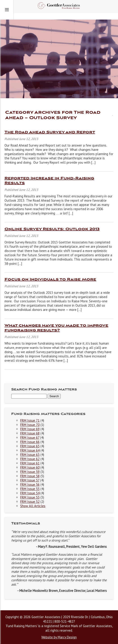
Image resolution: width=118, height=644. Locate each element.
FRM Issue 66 (30, 442)
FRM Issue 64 (30, 450)
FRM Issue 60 (30, 467)
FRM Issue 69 (30, 429)
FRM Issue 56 (30, 485)
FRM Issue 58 (30, 476)
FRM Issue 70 (30, 425)
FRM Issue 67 (30, 438)
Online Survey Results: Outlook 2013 (52, 229)
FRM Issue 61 (30, 463)
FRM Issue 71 (30, 420)
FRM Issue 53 (30, 497)
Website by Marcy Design (59, 637)
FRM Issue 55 (30, 489)
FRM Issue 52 (30, 502)
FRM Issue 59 (30, 472)
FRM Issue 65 (30, 446)
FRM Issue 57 (30, 480)
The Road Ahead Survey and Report (50, 132)
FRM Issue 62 (30, 459)
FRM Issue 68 (30, 433)
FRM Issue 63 (30, 455)
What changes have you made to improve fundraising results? (56, 328)
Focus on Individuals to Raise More (50, 280)
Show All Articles (33, 506)
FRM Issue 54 (30, 493)
